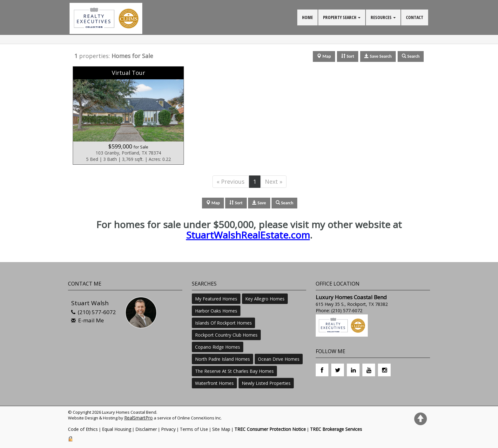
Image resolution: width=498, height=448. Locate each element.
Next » (274, 181)
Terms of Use (194, 429)
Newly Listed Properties (266, 383)
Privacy (168, 429)
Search (285, 203)
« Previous (231, 181)
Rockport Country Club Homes (226, 335)
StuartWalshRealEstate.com (248, 235)
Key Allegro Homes (265, 299)
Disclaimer (146, 429)
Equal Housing (117, 429)
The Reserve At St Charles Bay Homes (234, 371)
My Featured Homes (216, 299)
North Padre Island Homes (222, 359)
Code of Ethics (83, 429)
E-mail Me (91, 320)
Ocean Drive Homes (279, 359)
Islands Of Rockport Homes (223, 323)
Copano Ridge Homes (218, 347)
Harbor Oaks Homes (216, 311)
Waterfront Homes (214, 383)
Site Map (221, 429)
